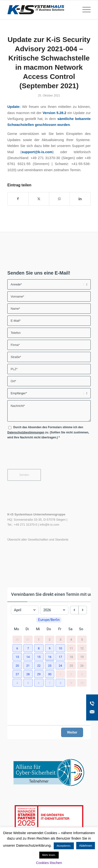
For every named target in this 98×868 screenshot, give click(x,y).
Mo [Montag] (17, 633)
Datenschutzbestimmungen (26, 432)
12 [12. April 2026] (82, 652)
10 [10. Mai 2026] (82, 687)
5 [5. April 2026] (82, 644)
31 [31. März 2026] (28, 644)
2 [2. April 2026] (50, 644)
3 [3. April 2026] (60, 644)
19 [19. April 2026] (82, 661)
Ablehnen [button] (86, 846)
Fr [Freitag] (60, 633)
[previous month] (74, 608)
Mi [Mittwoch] (38, 633)
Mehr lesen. (49, 855)
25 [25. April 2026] (71, 669)
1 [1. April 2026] (39, 644)
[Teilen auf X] (39, 199)
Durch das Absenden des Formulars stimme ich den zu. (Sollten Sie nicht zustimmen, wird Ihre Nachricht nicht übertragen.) (48, 432)
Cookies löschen (49, 863)
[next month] (83, 608)
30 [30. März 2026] (17, 644)
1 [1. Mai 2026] (60, 678)
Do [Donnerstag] (49, 633)
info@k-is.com (50, 525)
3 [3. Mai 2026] (82, 678)
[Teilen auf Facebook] (18, 199)
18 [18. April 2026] (71, 661)
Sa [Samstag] (70, 633)
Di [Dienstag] (27, 633)
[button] (17, 652)
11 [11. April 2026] (71, 652)
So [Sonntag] (81, 633)
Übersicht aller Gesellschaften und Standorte (38, 540)
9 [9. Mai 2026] (71, 687)
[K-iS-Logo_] (41, 10)
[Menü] (84, 10)
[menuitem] (84, 10)
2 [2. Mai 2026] (71, 678)
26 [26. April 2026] (82, 669)
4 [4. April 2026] (71, 644)
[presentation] (43, 456)
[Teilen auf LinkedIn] (80, 199)
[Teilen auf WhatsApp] (59, 199)
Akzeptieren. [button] (64, 846)
